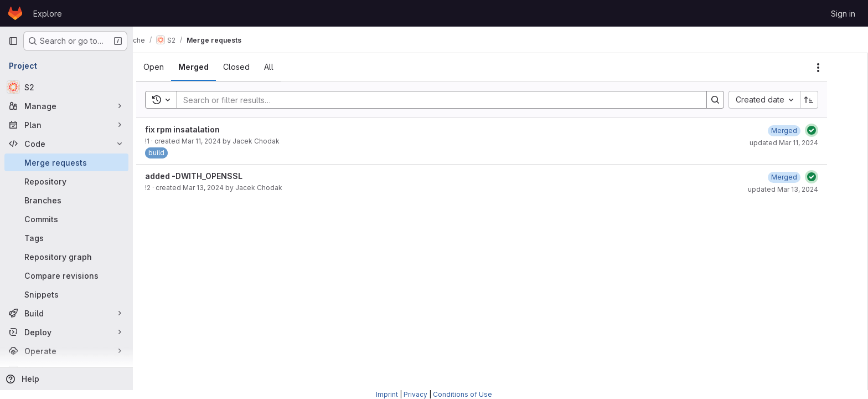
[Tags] (66, 238)
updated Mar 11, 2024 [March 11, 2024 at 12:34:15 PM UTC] (803, 143)
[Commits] (66, 219)
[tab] (172, 67)
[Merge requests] (66, 162)
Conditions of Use (463, 394)
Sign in (843, 14)
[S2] (66, 87)
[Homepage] (15, 13)
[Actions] (837, 68)
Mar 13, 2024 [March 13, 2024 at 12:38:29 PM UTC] (222, 188)
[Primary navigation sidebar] (13, 41)
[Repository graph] (66, 257)
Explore (48, 14)
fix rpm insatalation (201, 129)
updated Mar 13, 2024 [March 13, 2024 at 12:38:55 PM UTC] (802, 189)
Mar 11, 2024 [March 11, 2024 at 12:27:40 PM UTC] (220, 141)
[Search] (455, 100)
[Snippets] (66, 294)
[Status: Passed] (830, 130)
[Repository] (66, 181)
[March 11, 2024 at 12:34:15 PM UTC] (803, 131)
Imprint (387, 394)
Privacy (415, 394)
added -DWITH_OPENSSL (213, 176)
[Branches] (66, 200)
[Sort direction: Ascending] (828, 100)
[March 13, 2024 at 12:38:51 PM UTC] (803, 177)
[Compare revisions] (66, 275)
